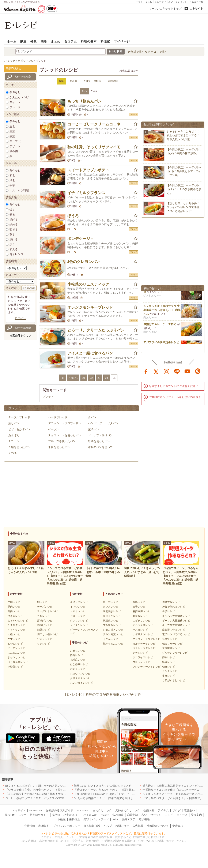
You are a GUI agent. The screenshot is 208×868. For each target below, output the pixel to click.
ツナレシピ (44, 644)
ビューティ (160, 2)
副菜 (12, 136)
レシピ (169, 815)
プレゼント (181, 2)
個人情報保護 (92, 826)
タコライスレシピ (143, 657)
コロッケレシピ (141, 662)
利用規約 (44, 826)
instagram (167, 371)
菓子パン (94, 429)
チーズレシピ (45, 607)
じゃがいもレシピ (18, 621)
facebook (146, 371)
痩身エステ (128, 819)
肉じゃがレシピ (112, 616)
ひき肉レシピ (15, 616)
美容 (86, 819)
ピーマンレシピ (16, 648)
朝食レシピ (169, 667)
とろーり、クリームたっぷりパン (96, 330)
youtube (188, 371)
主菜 (12, 131)
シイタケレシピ (79, 625)
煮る (12, 215)
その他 (12, 453)
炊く (12, 244)
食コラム (71, 41)
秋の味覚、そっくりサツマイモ (94, 147)
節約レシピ (169, 657)
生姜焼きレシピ (112, 611)
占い (171, 2)
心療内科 (149, 810)
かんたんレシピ (19, 97)
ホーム (12, 41)
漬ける (14, 239)
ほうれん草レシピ (18, 662)
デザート (15, 146)
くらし (149, 2)
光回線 (56, 815)
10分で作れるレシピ (174, 607)
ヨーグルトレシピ (47, 611)
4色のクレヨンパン (84, 262)
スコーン (14, 441)
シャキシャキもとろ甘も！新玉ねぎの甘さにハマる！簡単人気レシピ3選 (183, 135)
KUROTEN (36, 810)
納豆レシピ (44, 630)
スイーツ (15, 102)
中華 (12, 185)
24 (107, 378)
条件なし (15, 92)
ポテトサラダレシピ (144, 648)
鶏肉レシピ (14, 611)
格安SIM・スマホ (16, 815)
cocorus (105, 815)
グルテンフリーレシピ (175, 653)
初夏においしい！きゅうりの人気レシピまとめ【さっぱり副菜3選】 (116, 786)
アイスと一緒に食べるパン (90, 353)
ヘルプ (108, 826)
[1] (62, 378)
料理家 (105, 41)
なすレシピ (14, 639)
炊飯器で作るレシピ (174, 630)
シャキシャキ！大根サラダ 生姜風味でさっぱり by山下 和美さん (162, 311)
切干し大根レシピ (47, 634)
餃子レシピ (139, 607)
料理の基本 (89, 41)
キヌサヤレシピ (79, 602)
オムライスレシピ (143, 625)
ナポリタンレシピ (143, 634)
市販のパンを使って (100, 447)
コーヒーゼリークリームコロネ (94, 124)
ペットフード (101, 819)
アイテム (163, 810)
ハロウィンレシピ (80, 674)
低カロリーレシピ (172, 644)
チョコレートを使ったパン (65, 435)
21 (84, 378)
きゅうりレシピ (16, 657)
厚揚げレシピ (45, 621)
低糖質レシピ (170, 639)
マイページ (122, 41)
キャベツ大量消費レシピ (176, 616)
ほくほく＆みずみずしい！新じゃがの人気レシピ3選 (38, 786)
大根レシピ (14, 634)
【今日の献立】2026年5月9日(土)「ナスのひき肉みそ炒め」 (184, 189)
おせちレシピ (78, 651)
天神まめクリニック (128, 810)
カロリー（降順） (93, 81)
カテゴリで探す (158, 52)
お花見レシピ (78, 669)
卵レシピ (42, 602)
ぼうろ (73, 216)
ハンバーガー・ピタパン (103, 423)
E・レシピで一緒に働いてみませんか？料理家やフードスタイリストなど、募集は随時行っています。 (104, 833)
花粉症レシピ (78, 660)
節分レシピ (76, 655)
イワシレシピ (78, 607)
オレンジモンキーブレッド (90, 307)
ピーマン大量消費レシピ (176, 621)
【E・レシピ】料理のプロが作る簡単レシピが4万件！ (104, 694)
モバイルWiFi (89, 815)
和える (14, 249)
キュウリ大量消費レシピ (176, 625)
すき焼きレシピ (112, 625)
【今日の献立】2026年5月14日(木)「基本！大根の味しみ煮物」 (44, 794)
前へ (84, 91)
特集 (34, 41)
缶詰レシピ (169, 611)
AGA (115, 819)
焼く (12, 210)
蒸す (12, 234)
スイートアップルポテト (88, 170)
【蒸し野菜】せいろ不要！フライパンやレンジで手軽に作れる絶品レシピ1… (183, 207)
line (177, 371)
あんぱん (14, 435)
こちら (148, 841)
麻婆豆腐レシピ (141, 611)
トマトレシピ (78, 611)
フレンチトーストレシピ (147, 667)
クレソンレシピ (79, 621)
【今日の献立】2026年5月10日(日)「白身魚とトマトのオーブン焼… (184, 171)
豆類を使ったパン (19, 447)
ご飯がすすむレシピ (174, 680)
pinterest (198, 371)
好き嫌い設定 (29, 288)
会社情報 (30, 826)
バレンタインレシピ (82, 683)
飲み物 (14, 151)
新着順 (73, 81)
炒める (14, 224)
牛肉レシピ (14, 602)
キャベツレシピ (16, 630)
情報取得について (158, 826)
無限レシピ (169, 662)
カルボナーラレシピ (144, 644)
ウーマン (156, 815)
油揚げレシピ (45, 625)
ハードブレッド (58, 417)
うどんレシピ (111, 639)
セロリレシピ (78, 616)
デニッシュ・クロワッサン (65, 423)
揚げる (14, 220)
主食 (12, 126)
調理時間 (113, 81)
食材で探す (137, 52)
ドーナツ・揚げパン (100, 435)
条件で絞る (14, 68)
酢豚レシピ (139, 602)
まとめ (56, 41)
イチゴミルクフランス (86, 193)
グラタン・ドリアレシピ (147, 639)
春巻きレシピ (140, 616)
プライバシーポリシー (67, 826)
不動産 (62, 819)
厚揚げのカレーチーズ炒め (160, 326)
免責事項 (178, 826)
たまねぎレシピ (16, 625)
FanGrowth (83, 810)
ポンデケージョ (81, 239)
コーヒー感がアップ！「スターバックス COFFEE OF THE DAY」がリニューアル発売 (57, 798)
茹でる (14, 230)
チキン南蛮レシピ (113, 634)
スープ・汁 (16, 141)
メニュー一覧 (196, 2)
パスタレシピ (140, 630)
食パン (92, 417)
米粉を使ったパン (59, 447)
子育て (139, 2)
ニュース (182, 815)
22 (91, 378)
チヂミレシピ (140, 653)
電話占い (189, 810)
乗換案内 (196, 815)
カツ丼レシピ (111, 607)
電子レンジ (16, 254)
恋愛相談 (133, 815)
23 (99, 378)
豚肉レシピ (14, 607)
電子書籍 (144, 819)
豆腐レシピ (44, 616)
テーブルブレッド (19, 417)
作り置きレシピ (171, 602)
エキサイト (196, 9)
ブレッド (15, 107)
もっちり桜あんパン (84, 101)
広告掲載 (138, 826)
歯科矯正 (75, 819)
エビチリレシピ (141, 621)
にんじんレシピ (16, 653)
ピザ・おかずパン (19, 429)
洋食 (12, 181)
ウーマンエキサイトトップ (165, 9)
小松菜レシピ (15, 667)
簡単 (44, 41)
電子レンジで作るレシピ (176, 634)
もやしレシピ (15, 644)
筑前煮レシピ (111, 621)
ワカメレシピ (45, 639)
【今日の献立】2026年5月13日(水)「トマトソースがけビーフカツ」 (115, 794)
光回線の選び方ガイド (60, 810)
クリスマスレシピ (80, 678)
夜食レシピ (169, 676)
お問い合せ (122, 826)
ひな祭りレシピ (79, 664)
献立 (23, 41)
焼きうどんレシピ (113, 644)
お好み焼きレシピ (113, 630)
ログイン (20, 318)
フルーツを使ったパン (62, 441)
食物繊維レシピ (171, 648)
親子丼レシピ (111, 602)
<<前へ (73, 378)
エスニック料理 (19, 190)
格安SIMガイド (39, 815)
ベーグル (54, 429)
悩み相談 (118, 815)
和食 (12, 175)
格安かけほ (70, 815)
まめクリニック (102, 810)
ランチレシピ (170, 671)
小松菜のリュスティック (88, 284)
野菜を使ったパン (99, 441)
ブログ (176, 810)
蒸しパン (14, 423)
